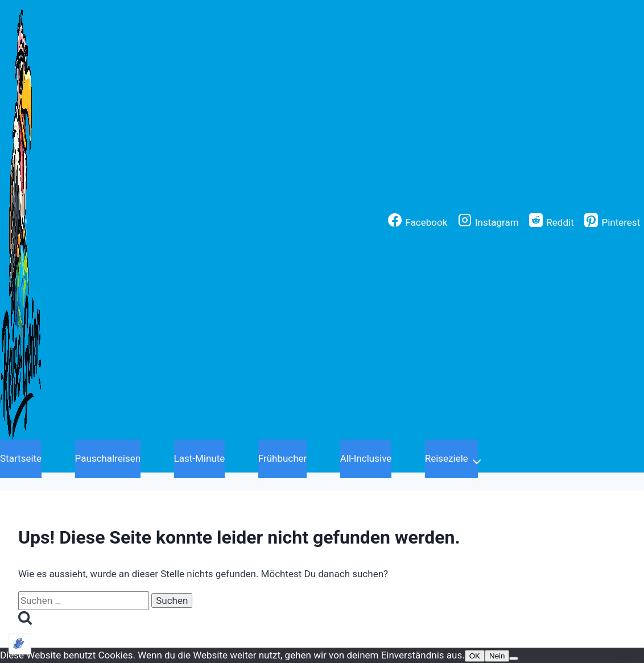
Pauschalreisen (108, 458)
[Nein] (514, 658)
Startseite (21, 458)
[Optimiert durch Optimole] (20, 644)
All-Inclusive (366, 458)
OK (475, 656)
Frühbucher (283, 458)
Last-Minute (200, 458)
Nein (497, 656)
